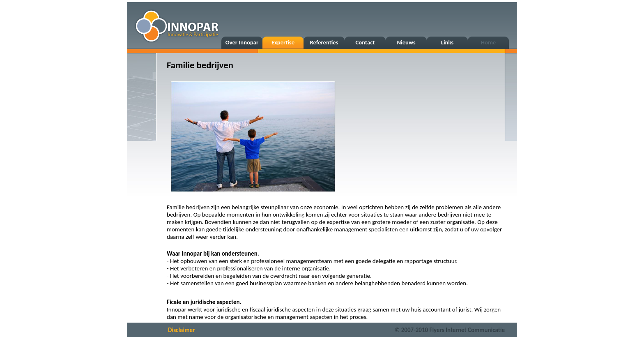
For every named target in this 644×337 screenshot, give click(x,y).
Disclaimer (181, 330)
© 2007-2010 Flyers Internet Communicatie (450, 330)
